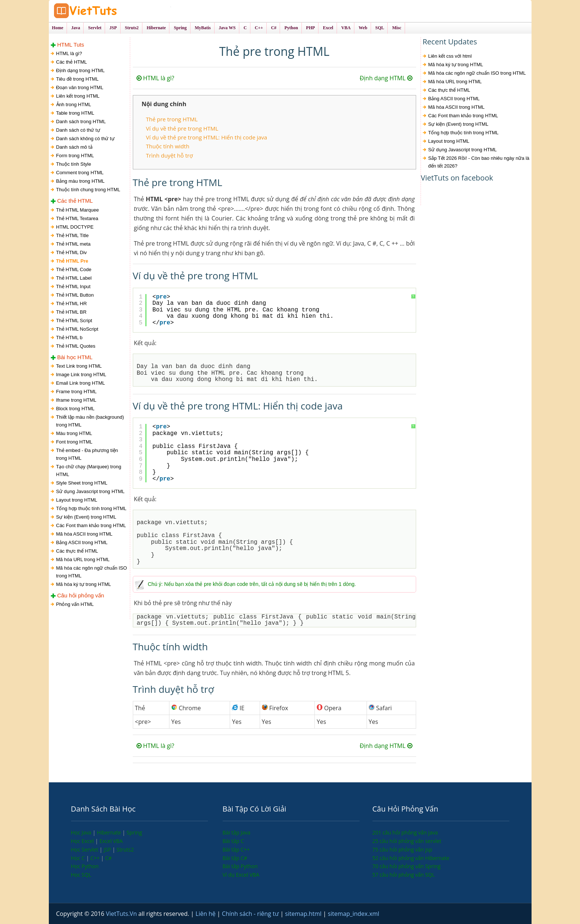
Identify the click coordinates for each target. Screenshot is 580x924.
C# (108, 858)
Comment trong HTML (80, 173)
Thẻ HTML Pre (72, 261)
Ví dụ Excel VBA (241, 875)
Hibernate (110, 833)
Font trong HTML (74, 442)
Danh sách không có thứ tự (85, 139)
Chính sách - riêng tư (251, 914)
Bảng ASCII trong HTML (82, 542)
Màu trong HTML (74, 433)
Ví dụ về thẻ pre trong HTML (182, 128)
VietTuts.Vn (122, 914)
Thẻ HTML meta (73, 244)
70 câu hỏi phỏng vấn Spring (407, 866)
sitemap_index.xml (353, 914)
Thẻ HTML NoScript (77, 329)
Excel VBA (111, 841)
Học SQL (81, 875)
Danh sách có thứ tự (78, 130)
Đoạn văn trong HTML (80, 88)
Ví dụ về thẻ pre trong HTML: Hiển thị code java (207, 137)
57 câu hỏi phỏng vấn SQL (404, 875)
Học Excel (83, 841)
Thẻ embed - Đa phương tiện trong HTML (87, 454)
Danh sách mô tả (74, 147)
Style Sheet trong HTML (82, 483)
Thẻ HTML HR (72, 303)
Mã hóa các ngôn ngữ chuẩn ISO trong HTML (92, 572)
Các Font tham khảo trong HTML (91, 525)
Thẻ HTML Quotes (76, 346)
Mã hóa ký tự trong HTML (84, 584)
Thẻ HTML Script (74, 321)
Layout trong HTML (77, 500)
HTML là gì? (69, 54)
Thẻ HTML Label (74, 278)
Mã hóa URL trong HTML (83, 559)
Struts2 (125, 849)
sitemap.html (304, 914)
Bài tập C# (235, 858)
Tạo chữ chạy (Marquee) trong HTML (89, 471)
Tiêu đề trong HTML (77, 79)
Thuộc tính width (168, 146)
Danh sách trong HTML (81, 122)
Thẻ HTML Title (72, 235)
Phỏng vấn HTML (75, 604)
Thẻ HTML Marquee (78, 210)
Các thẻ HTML (72, 62)
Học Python (85, 866)
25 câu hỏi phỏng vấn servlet (407, 841)
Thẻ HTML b (70, 338)
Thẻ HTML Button (75, 295)
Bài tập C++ (236, 849)
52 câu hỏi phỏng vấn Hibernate (411, 858)
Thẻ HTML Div (72, 252)
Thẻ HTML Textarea (77, 218)
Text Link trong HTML (79, 366)
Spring (134, 833)
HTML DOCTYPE (75, 227)
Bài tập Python (240, 866)
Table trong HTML (75, 113)
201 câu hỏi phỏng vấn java (405, 833)
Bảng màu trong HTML (80, 181)
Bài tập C (233, 841)
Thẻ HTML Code (74, 269)
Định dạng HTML (386, 78)
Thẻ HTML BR (71, 312)
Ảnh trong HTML (74, 105)
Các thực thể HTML (77, 551)
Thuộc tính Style (74, 164)
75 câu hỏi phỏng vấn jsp (402, 849)
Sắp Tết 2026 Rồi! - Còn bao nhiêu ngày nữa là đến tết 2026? (479, 162)
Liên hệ (206, 914)
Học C (79, 858)
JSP (108, 849)
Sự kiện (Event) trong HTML (86, 517)
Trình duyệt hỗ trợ (170, 155)
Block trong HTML (75, 409)
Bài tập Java (237, 833)
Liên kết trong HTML (78, 96)
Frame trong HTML (77, 392)
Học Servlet (85, 849)
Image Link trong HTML (81, 375)
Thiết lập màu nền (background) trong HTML (90, 421)
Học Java (82, 833)
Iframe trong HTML (76, 400)
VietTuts (112, 11)
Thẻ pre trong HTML (172, 119)
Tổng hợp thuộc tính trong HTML (91, 508)
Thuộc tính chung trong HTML (88, 190)
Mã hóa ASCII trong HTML (84, 534)
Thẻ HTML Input (73, 286)
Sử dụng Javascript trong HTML (90, 491)
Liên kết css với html (450, 56)
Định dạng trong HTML (80, 71)
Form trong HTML (75, 156)
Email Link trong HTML (81, 383)
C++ (95, 858)
